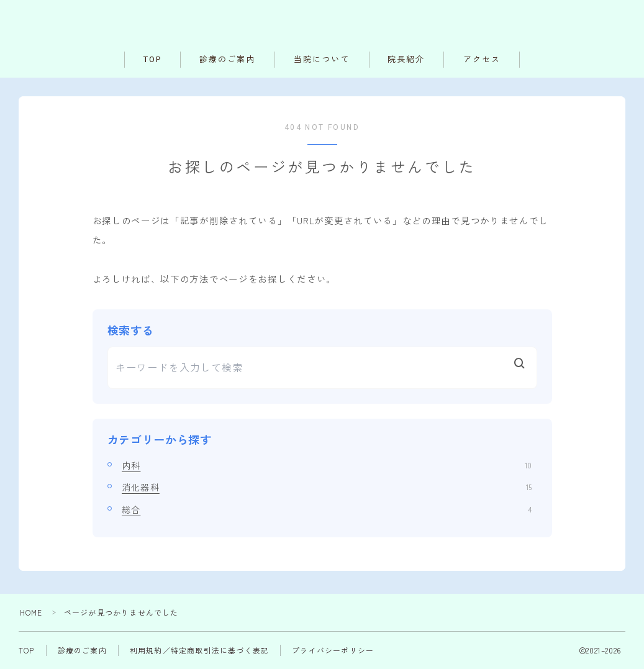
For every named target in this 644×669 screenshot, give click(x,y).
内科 (327, 465)
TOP (152, 59)
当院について (322, 59)
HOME (31, 612)
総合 (327, 509)
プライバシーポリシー (333, 650)
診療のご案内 (228, 59)
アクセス (482, 59)
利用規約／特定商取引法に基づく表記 (199, 650)
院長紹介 (406, 59)
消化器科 (327, 487)
